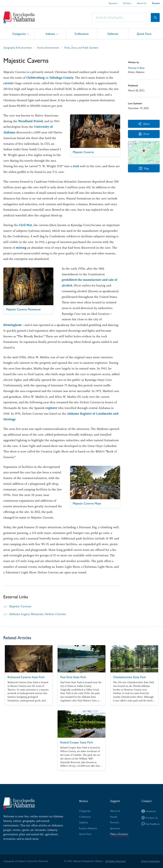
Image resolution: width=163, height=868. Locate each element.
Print (144, 134)
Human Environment (48, 47)
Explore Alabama (88, 828)
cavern (8, 83)
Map (144, 169)
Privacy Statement (150, 861)
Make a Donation (119, 834)
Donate (156, 3)
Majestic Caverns (20, 606)
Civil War (25, 225)
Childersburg (35, 78)
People (114, 817)
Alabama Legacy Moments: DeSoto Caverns (38, 614)
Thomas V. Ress (136, 68)
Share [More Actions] (144, 124)
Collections (82, 34)
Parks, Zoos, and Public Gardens (81, 47)
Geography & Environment (17, 47)
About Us (142, 3)
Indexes (50, 34)
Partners (127, 3)
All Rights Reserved (115, 861)
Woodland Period (30, 121)
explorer (51, 408)
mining (21, 248)
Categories (19, 34)
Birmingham (12, 325)
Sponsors (113, 3)
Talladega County (61, 78)
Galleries (113, 34)
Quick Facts (144, 34)
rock (76, 166)
